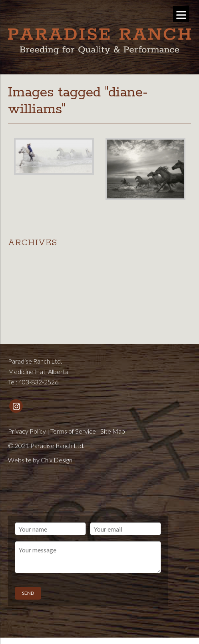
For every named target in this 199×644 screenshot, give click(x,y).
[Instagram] (16, 406)
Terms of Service (73, 431)
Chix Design (57, 460)
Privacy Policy (27, 431)
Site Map (113, 431)
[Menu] (181, 14)
